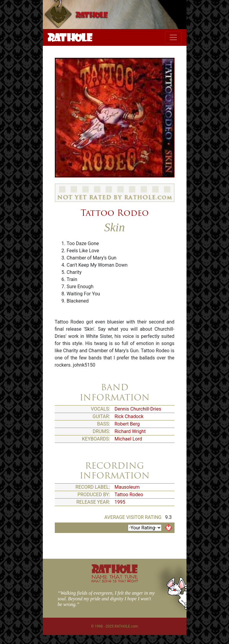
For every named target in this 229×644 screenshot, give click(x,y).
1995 (120, 502)
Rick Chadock (129, 416)
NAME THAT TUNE (115, 578)
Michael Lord (128, 439)
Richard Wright (130, 431)
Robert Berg (127, 424)
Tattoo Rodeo (115, 213)
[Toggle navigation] (173, 37)
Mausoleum (127, 487)
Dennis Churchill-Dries (138, 409)
